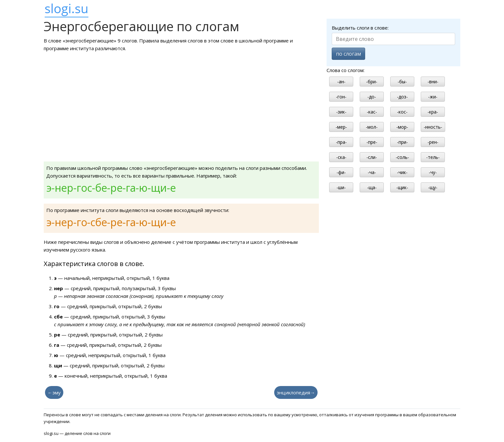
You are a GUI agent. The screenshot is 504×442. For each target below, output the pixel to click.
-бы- (402, 82)
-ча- (372, 172)
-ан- (341, 82)
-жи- (433, 97)
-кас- (372, 112)
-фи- (341, 172)
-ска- (341, 157)
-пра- (341, 142)
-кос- (402, 112)
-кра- (433, 112)
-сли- (372, 157)
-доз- (402, 97)
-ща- (372, 187)
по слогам (348, 54)
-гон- (341, 97)
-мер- (341, 127)
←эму (54, 392)
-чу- (433, 172)
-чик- (402, 172)
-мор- (402, 127)
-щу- (433, 187)
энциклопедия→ (296, 392)
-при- (402, 142)
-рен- (433, 142)
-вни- (433, 82)
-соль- (402, 157)
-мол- (372, 127)
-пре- (372, 142)
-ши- (341, 187)
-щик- (402, 187)
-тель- (433, 157)
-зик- (341, 112)
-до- (372, 97)
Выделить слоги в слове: (360, 28)
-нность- (433, 127)
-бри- (372, 82)
